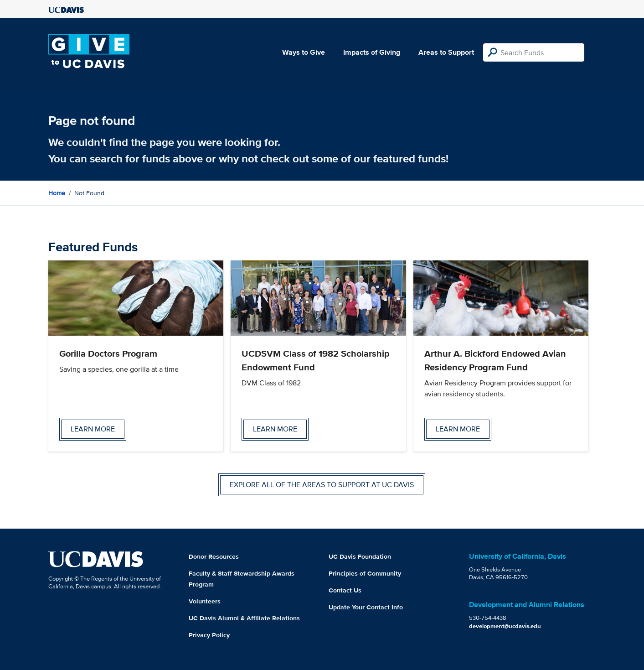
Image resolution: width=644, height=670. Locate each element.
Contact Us (345, 590)
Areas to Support (446, 52)
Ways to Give (304, 52)
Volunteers (205, 601)
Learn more (93, 429)
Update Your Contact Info (366, 607)
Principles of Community (365, 573)
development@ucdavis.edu (505, 626)
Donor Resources (214, 556)
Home (57, 193)
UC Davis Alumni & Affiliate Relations (244, 618)
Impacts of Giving (372, 52)
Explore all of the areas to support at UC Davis (322, 485)
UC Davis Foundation (360, 556)
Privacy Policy (209, 635)
